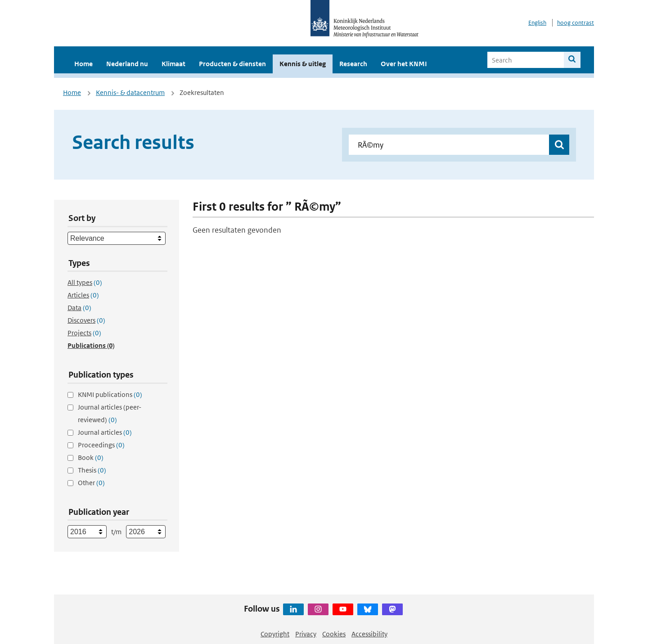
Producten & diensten (232, 64)
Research (353, 64)
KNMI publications (110, 394)
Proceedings (101, 445)
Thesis (92, 470)
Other (91, 483)
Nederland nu (127, 64)
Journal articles (105, 432)
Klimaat (173, 64)
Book (91, 457)
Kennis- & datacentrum (130, 92)
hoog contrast (576, 23)
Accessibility (369, 634)
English (537, 23)
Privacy (306, 634)
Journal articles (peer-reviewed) (110, 413)
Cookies (334, 634)
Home (83, 64)
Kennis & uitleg (303, 64)
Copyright (275, 634)
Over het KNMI (404, 64)
